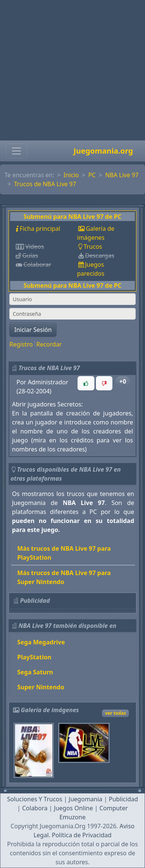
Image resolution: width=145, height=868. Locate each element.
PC (92, 175)
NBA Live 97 (122, 175)
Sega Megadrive (41, 642)
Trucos (93, 247)
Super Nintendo (41, 687)
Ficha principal (40, 229)
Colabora (35, 808)
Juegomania (85, 799)
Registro (21, 344)
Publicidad (123, 799)
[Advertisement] (70, 70)
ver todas (115, 713)
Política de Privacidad (81, 835)
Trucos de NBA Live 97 (45, 184)
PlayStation (34, 657)
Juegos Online (73, 808)
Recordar (49, 344)
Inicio (71, 175)
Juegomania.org (103, 151)
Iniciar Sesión (33, 330)
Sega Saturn (35, 672)
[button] (86, 383)
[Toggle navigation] (16, 151)
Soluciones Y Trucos (35, 799)
